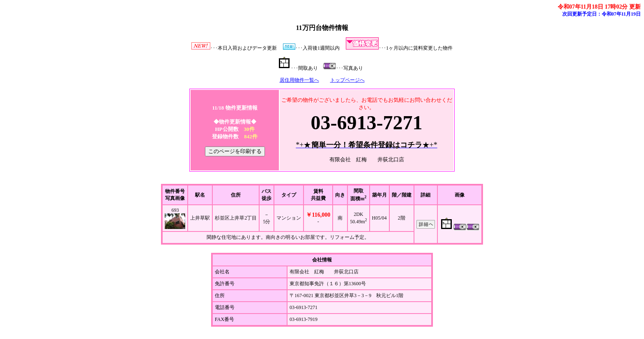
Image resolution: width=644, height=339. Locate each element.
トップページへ (347, 80)
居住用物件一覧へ (299, 80)
